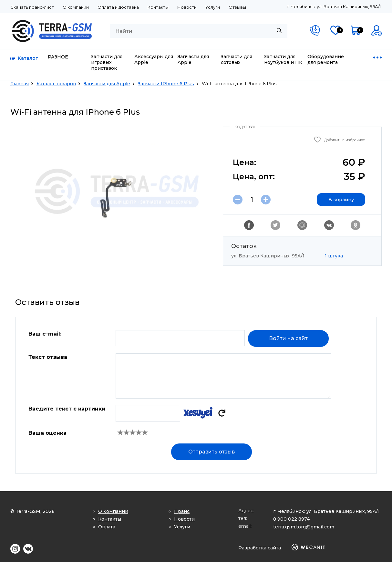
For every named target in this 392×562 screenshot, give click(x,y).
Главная (20, 84)
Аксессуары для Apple (154, 59)
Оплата (107, 527)
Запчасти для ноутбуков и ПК (283, 59)
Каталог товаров (56, 84)
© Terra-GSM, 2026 (32, 511)
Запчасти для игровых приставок (107, 62)
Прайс (182, 511)
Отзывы (237, 7)
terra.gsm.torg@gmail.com (304, 527)
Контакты (158, 7)
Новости (187, 7)
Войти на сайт (288, 338)
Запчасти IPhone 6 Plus (166, 84)
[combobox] (199, 31)
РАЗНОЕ (58, 57)
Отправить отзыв (211, 452)
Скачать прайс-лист (32, 7)
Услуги (213, 7)
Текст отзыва (48, 357)
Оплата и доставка (118, 7)
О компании (76, 7)
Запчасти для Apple (193, 59)
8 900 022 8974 (291, 519)
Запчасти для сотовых (237, 59)
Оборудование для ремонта (326, 59)
